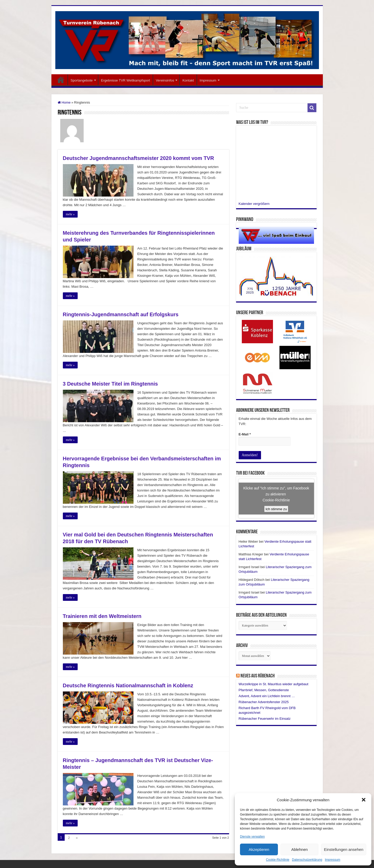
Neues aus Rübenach (258, 676)
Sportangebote (82, 80)
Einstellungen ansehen (344, 849)
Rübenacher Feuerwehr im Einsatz (265, 718)
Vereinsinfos (165, 80)
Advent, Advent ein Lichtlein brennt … (267, 696)
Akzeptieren (259, 849)
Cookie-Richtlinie (278, 860)
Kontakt (188, 80)
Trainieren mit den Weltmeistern (102, 616)
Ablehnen (299, 849)
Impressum (333, 860)
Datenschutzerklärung (307, 860)
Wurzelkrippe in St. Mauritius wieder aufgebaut (274, 684)
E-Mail (245, 434)
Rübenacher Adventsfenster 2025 (264, 702)
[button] (364, 800)
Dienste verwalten (252, 837)
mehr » (70, 214)
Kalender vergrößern (254, 204)
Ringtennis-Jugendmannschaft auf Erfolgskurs (121, 314)
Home (64, 102)
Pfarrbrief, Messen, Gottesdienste (264, 690)
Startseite (61, 80)
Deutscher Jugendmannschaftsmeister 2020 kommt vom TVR (138, 158)
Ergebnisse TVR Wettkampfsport (126, 80)
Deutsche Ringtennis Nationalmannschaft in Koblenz (128, 685)
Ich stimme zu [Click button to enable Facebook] (276, 509)
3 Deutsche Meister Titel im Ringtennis (110, 384)
